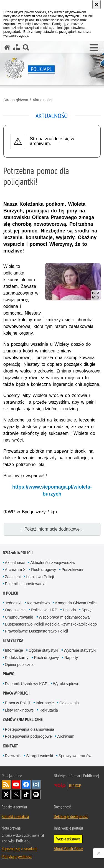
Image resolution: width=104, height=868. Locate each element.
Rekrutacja (49, 710)
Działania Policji (18, 553)
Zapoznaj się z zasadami (19, 849)
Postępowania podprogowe (28, 736)
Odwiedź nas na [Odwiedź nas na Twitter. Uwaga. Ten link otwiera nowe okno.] (16, 795)
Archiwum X (15, 570)
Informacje (14, 650)
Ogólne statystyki (43, 650)
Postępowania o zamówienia (30, 729)
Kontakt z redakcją (15, 816)
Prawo (9, 674)
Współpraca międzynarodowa (64, 617)
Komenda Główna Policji (76, 603)
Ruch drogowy (44, 570)
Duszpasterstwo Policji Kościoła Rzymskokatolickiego (51, 624)
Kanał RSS (6, 784)
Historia (69, 610)
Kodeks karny (17, 658)
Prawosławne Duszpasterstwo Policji (36, 631)
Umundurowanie (19, 617)
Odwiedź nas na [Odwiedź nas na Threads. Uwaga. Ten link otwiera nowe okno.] (6, 795)
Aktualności (42, 100)
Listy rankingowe (19, 710)
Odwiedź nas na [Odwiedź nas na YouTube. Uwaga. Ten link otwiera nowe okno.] (16, 784)
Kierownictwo (38, 603)
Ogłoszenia (69, 703)
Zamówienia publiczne (23, 719)
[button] (94, 48)
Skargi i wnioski (39, 756)
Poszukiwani (72, 570)
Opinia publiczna (19, 665)
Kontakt (10, 746)
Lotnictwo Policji (40, 577)
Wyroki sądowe (66, 684)
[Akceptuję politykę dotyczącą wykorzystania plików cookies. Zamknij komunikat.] (97, 4)
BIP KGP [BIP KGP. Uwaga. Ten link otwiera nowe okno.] (75, 786)
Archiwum (66, 736)
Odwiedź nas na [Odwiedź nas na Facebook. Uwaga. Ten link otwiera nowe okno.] (26, 784)
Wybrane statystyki (80, 650)
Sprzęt (87, 610)
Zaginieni (13, 577)
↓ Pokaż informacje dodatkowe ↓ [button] (52, 529)
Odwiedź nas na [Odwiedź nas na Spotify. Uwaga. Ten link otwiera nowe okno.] (36, 795)
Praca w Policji (16, 693)
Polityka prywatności (17, 856)
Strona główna (16, 100)
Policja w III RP (44, 610)
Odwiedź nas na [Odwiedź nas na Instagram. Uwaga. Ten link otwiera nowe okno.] (36, 784)
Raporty (71, 658)
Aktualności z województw (53, 563)
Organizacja (15, 610)
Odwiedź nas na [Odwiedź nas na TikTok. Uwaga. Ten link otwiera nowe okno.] (26, 795)
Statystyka (13, 640)
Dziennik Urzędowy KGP (26, 684)
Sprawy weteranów (75, 756)
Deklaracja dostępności (71, 816)
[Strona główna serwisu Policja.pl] (7, 47)
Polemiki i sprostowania (25, 584)
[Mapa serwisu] (17, 47)
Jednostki (13, 603)
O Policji (11, 593)
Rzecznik (13, 756)
